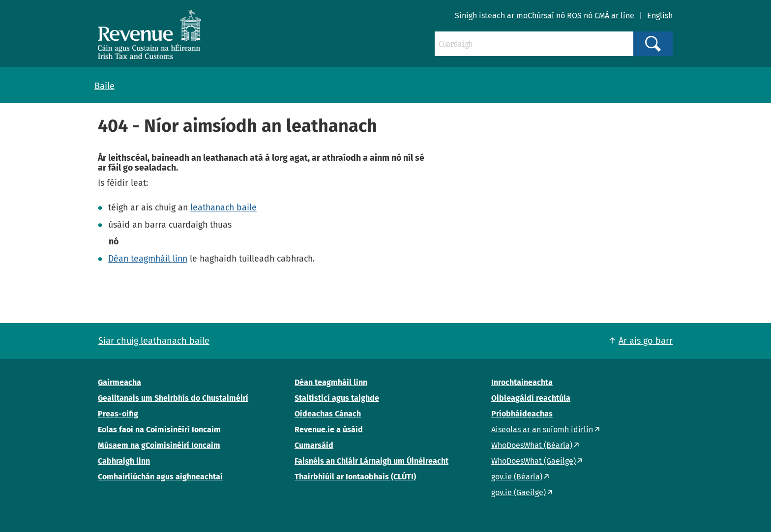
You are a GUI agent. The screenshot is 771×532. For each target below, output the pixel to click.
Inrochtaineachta (522, 382)
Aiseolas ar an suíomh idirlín (542, 429)
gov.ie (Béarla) (517, 477)
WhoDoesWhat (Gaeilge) (534, 461)
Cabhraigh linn (124, 461)
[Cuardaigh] (534, 44)
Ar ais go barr (646, 341)
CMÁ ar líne (614, 15)
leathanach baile (223, 207)
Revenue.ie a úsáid (329, 429)
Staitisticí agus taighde (337, 398)
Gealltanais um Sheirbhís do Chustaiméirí (173, 398)
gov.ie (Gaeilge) (519, 492)
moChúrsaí (535, 15)
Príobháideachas (522, 414)
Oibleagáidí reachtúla (531, 398)
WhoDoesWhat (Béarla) (532, 445)
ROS (574, 15)
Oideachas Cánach (328, 414)
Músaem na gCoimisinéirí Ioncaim (159, 445)
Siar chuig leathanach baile (154, 341)
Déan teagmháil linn (148, 259)
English (660, 15)
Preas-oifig (118, 414)
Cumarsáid (314, 445)
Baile (104, 86)
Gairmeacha (119, 382)
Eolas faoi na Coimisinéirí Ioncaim (159, 429)
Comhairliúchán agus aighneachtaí (160, 477)
